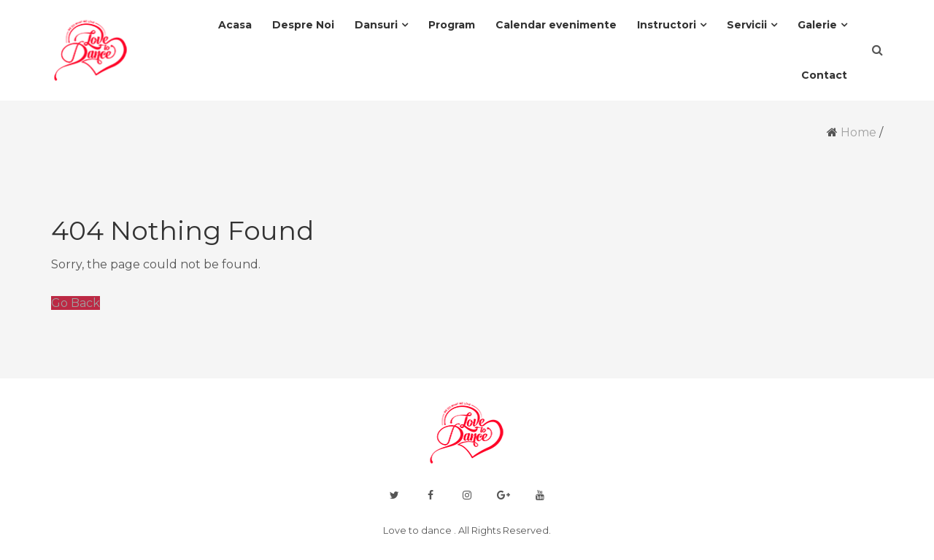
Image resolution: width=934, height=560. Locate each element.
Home (858, 132)
